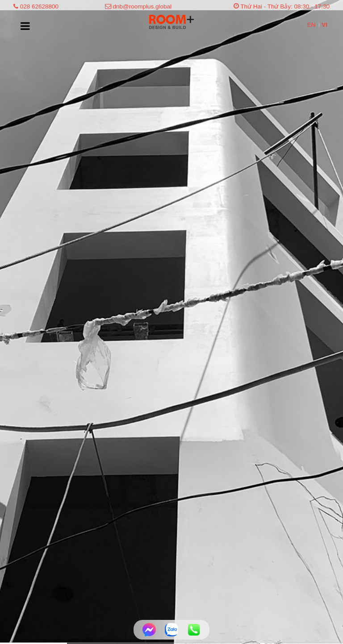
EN (312, 25)
